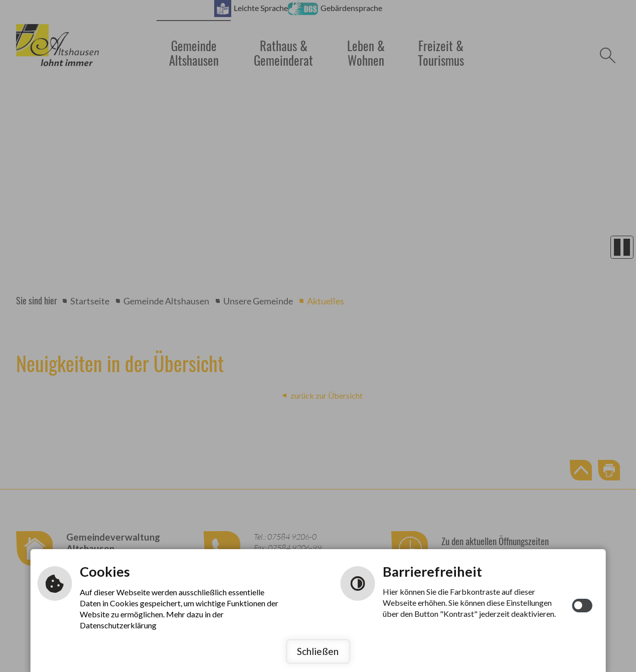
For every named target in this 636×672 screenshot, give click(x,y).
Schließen (318, 651)
